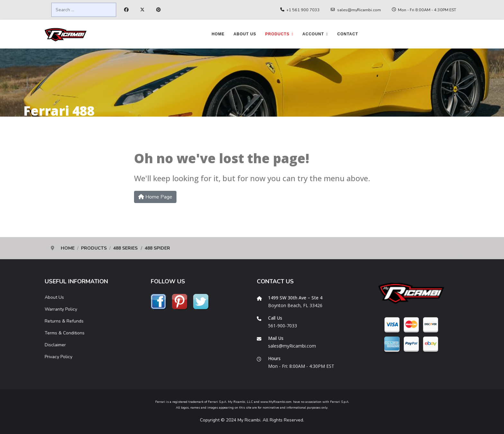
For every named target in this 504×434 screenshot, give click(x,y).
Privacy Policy (59, 357)
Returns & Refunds (64, 321)
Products (277, 34)
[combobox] (84, 10)
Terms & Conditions (65, 333)
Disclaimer (55, 345)
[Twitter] (142, 10)
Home (218, 34)
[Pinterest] (158, 10)
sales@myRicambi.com (359, 10)
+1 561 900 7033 (303, 10)
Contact (348, 34)
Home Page (155, 197)
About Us (245, 34)
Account (313, 34)
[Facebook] (126, 10)
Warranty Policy (61, 309)
